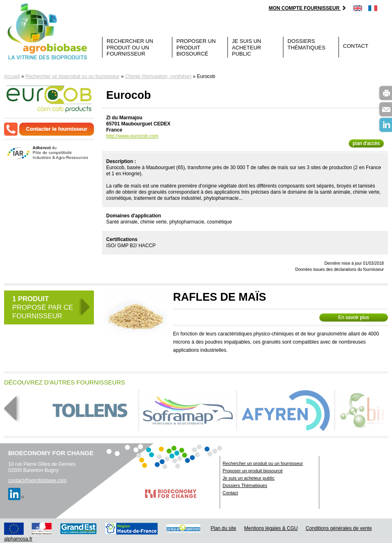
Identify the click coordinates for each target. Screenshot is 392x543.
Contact (356, 46)
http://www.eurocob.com (132, 136)
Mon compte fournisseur (308, 8)
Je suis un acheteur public (247, 47)
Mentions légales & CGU (271, 528)
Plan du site (224, 528)
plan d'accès (366, 143)
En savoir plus (353, 317)
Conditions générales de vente (339, 528)
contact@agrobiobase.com (37, 480)
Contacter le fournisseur (57, 129)
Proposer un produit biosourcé (196, 47)
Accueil (12, 76)
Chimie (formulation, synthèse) (158, 76)
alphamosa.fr (18, 539)
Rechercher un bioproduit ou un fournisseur (72, 76)
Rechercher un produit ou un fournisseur (130, 47)
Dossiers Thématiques (306, 44)
